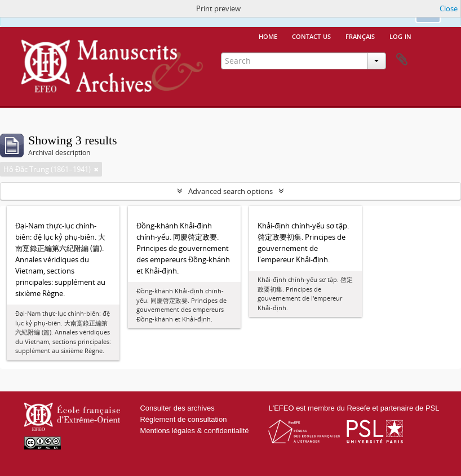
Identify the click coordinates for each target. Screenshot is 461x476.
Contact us (311, 36)
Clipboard (402, 60)
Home (268, 36)
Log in (400, 36)
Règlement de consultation (183, 419)
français (360, 36)
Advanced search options (230, 191)
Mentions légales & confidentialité (194, 431)
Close (449, 8)
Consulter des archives (177, 408)
